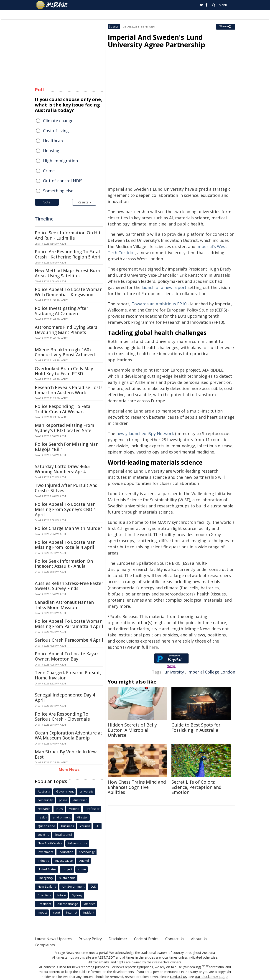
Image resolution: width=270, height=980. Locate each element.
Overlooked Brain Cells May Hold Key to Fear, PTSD (64, 371)
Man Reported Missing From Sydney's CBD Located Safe (65, 428)
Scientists (44, 895)
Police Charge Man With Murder (68, 528)
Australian (80, 800)
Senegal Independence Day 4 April (65, 698)
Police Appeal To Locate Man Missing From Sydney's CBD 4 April (65, 509)
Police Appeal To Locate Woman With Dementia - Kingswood (69, 292)
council (85, 826)
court (57, 912)
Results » (84, 202)
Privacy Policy (97, 939)
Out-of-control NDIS (63, 181)
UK (98, 826)
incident (89, 912)
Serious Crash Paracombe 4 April (69, 640)
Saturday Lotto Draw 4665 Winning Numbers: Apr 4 (62, 469)
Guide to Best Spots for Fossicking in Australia (196, 728)
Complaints (46, 945)
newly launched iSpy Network (145, 433)
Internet (72, 912)
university (174, 672)
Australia (44, 791)
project (67, 869)
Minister (82, 817)
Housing (51, 151)
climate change (68, 904)
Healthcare (54, 141)
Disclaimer (128, 939)
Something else (58, 191)
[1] (199, 966)
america (90, 904)
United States (47, 869)
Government (65, 791)
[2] (202, 966)
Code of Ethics (159, 939)
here (154, 647)
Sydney (77, 895)
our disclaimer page (202, 976)
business (68, 826)
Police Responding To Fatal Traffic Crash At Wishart (63, 409)
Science (114, 27)
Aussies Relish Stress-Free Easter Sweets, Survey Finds (69, 586)
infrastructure (78, 843)
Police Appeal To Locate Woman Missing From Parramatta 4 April (69, 624)
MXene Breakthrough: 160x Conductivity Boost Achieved (65, 352)
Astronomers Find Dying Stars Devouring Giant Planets (66, 330)
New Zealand (47, 886)
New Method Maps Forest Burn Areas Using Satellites (67, 273)
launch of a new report (164, 287)
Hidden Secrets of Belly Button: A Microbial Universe (132, 730)
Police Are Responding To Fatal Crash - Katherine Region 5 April (68, 254)
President (45, 904)
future (61, 895)
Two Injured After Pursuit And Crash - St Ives (66, 488)
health (42, 817)
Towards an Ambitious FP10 (159, 304)
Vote (47, 202)
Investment (46, 852)
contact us (172, 976)
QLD (93, 886)
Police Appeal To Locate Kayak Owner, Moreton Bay (67, 656)
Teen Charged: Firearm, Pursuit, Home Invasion (68, 675)
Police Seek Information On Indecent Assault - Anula (64, 564)
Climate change (58, 121)
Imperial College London (211, 672)
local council (64, 835)
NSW (60, 809)
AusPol (84, 861)
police (63, 800)
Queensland (46, 826)
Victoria (74, 809)
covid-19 (43, 835)
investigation (64, 861)
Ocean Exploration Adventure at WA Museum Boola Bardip (69, 736)
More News (69, 770)
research (44, 809)
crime (82, 869)
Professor (93, 809)
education (66, 852)
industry (43, 861)
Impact (42, 912)
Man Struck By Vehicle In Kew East (66, 754)
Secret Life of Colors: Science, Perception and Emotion (196, 787)
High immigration (60, 161)
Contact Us (191, 939)
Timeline (44, 219)
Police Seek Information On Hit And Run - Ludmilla (68, 235)
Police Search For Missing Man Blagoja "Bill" (67, 447)
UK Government (73, 886)
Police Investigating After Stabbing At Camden (61, 311)
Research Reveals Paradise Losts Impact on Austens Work (69, 390)
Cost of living (56, 131)
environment (62, 817)
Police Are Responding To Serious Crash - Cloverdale (62, 717)
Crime (49, 171)
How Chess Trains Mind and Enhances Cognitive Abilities (137, 787)
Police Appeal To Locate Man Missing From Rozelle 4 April (65, 545)
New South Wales (50, 843)
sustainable (67, 878)
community (45, 800)
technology (87, 852)
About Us (218, 939)
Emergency (45, 878)
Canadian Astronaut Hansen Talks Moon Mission (64, 605)
